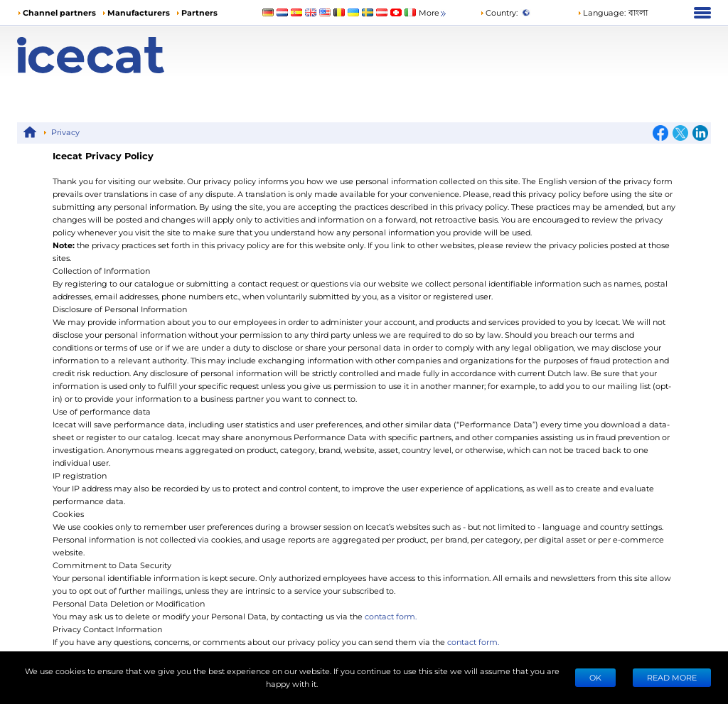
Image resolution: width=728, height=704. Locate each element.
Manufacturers (139, 12)
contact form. (391, 616)
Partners (199, 12)
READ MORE (672, 677)
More (433, 13)
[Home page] (104, 55)
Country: (499, 12)
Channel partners (59, 12)
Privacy (65, 132)
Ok (595, 677)
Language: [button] (601, 12)
